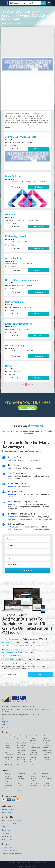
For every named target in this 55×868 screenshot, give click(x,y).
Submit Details (28, 570)
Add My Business (27, 408)
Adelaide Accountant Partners (12, 854)
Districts (5, 727)
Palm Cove (46, 785)
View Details (39, 149)
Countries (6, 719)
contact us (19, 821)
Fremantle (9, 785)
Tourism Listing (10, 736)
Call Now (16, 149)
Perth (7, 776)
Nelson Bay (9, 778)
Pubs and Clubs (47, 736)
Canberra (45, 776)
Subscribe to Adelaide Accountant (13, 824)
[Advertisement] (28, 42)
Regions (5, 722)
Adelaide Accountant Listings (27, 866)
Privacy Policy (7, 839)
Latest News (6, 830)
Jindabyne (33, 778)
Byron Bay (21, 778)
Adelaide (45, 774)
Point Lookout (35, 783)
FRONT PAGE (7, 812)
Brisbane (33, 774)
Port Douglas (34, 781)
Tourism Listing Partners (10, 850)
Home (4, 23)
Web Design (6, 833)
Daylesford (9, 783)
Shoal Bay (21, 783)
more (31, 385)
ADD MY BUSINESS (9, 809)
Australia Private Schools (8, 745)
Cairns (20, 781)
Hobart (32, 776)
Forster (45, 781)
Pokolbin (8, 788)
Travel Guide (34, 736)
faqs (10, 836)
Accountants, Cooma (15, 23)
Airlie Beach (22, 785)
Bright (7, 781)
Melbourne (21, 774)
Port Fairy (46, 783)
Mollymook (34, 785)
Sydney (8, 774)
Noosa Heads (47, 778)
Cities (4, 725)
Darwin (20, 776)
